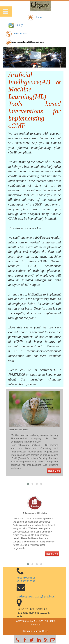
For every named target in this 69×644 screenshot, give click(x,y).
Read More (54, 471)
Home (34, 17)
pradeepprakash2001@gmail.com (25, 42)
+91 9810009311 (17, 34)
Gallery (15, 25)
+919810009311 (26, 578)
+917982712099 (26, 581)
